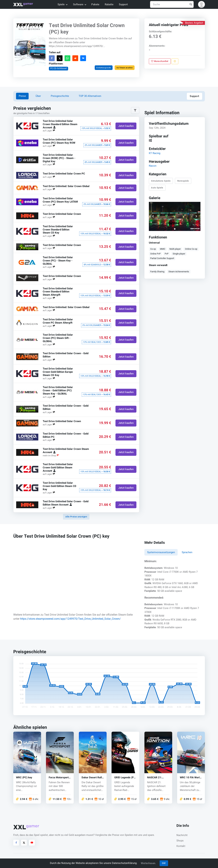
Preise (22, 96)
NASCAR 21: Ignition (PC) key (157, 778)
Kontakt (181, 846)
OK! (164, 863)
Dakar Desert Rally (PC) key (92, 778)
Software (80, 4)
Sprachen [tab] (187, 552)
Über (38, 96)
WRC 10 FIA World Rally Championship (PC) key (191, 778)
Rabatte (109, 4)
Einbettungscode (104, 68)
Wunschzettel (160, 61)
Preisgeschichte (60, 96)
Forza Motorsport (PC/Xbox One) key (60, 778)
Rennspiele (183, 181)
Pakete (95, 4)
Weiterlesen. (148, 863)
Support (123, 4)
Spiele (62, 4)
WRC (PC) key (24, 778)
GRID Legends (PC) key (125, 778)
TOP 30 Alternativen (90, 96)
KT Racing (154, 153)
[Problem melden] (175, 61)
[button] (201, 4)
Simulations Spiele (161, 181)
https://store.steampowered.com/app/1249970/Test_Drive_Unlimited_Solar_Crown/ (70, 619)
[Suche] (172, 5)
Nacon (152, 166)
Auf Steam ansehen (124, 68)
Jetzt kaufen (126, 126)
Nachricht (182, 835)
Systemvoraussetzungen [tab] (161, 552)
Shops (180, 841)
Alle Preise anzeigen (76, 517)
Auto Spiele (157, 188)
